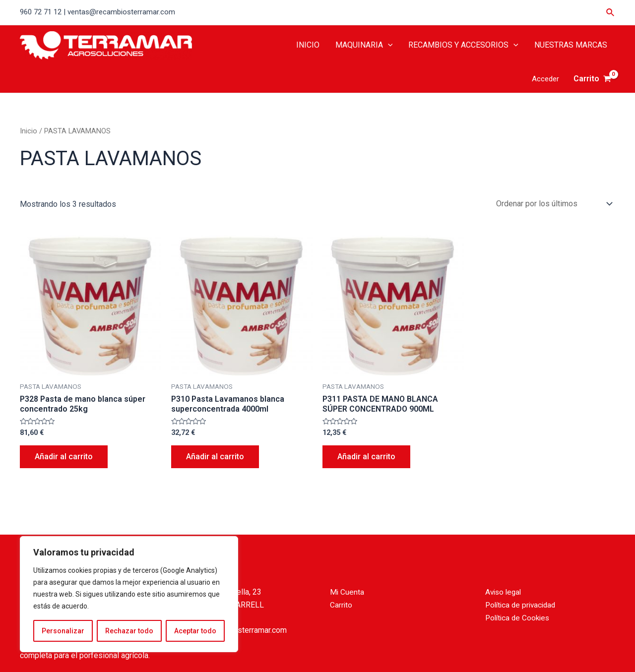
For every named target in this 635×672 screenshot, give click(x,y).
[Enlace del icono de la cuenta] (545, 79)
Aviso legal (505, 592)
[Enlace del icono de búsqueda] (611, 13)
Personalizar (63, 631)
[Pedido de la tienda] (552, 204)
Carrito (341, 605)
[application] (388, 45)
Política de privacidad (523, 605)
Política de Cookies (519, 618)
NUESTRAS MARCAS (571, 45)
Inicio (29, 131)
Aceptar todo (195, 631)
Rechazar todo (129, 631)
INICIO (308, 45)
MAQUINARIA (364, 45)
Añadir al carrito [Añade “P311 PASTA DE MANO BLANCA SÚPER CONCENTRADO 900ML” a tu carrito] (366, 457)
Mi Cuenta (347, 592)
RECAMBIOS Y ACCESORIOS (463, 45)
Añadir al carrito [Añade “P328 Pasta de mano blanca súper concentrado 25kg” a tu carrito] (64, 457)
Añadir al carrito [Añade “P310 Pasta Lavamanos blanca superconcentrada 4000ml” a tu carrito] (215, 457)
